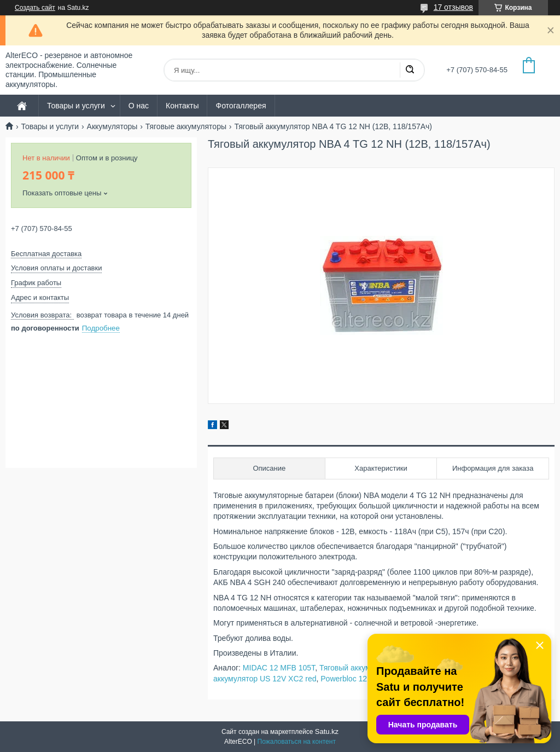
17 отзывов (453, 7)
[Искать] (410, 70)
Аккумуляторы (112, 126)
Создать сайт (35, 8)
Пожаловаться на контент (297, 742)
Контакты (182, 106)
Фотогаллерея (241, 106)
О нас (139, 106)
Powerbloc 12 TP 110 (357, 679)
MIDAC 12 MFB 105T (279, 668)
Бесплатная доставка (46, 254)
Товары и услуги (76, 106)
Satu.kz (327, 731)
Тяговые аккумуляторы (186, 126)
